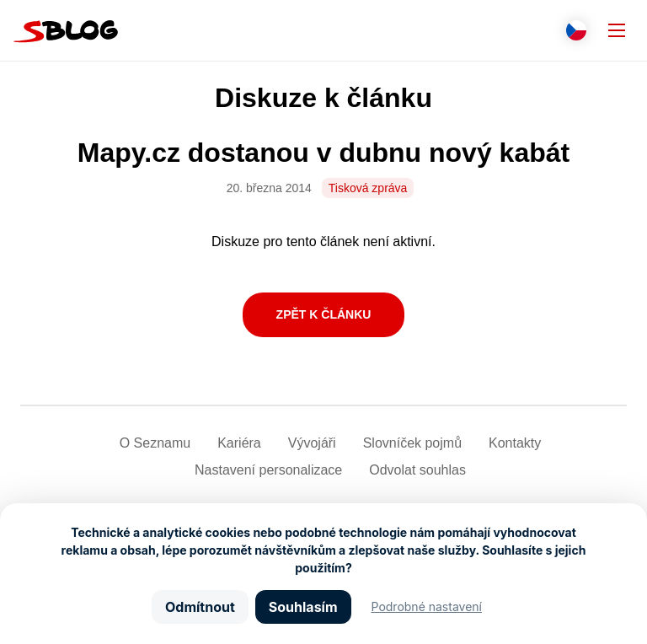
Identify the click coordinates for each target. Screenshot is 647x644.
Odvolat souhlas (417, 470)
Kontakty (515, 443)
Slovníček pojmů (412, 443)
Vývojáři (312, 443)
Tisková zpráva (368, 188)
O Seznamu (155, 443)
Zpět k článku (324, 314)
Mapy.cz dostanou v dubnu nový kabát (323, 153)
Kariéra (239, 443)
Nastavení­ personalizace (268, 470)
